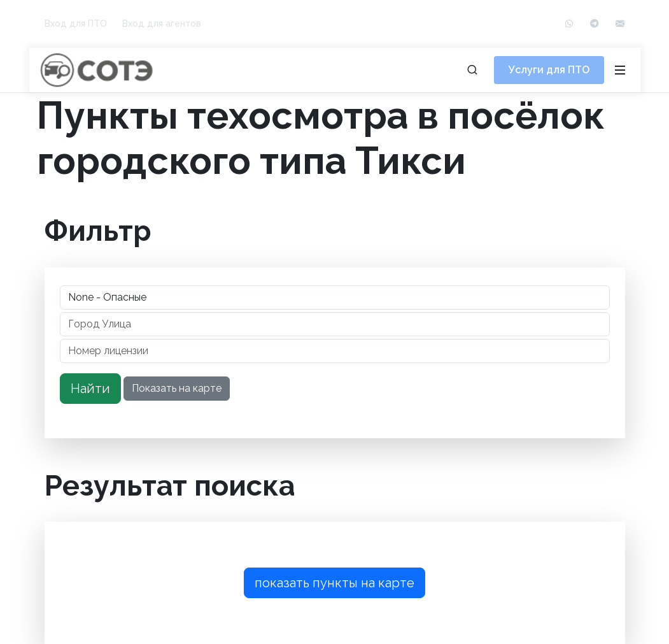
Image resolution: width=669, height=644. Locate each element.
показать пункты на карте (334, 583)
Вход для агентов (162, 24)
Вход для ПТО (76, 24)
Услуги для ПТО (549, 70)
